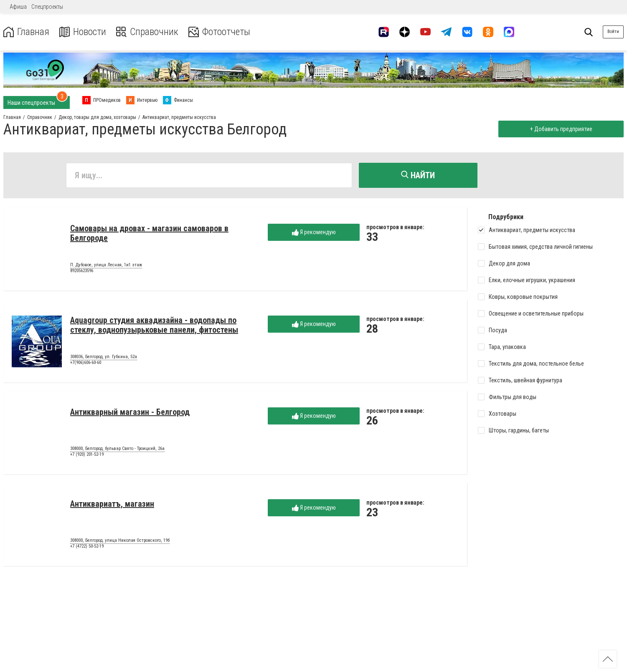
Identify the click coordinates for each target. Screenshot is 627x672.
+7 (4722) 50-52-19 (87, 546)
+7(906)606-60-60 (86, 363)
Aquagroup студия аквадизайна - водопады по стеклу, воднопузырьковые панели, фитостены (154, 325)
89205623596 (82, 271)
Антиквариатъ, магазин (112, 504)
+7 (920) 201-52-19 (87, 454)
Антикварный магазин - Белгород (130, 412)
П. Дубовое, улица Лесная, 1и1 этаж (106, 265)
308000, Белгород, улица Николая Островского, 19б (120, 541)
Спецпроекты (47, 7)
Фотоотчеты (221, 32)
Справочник (148, 32)
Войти (613, 32)
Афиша (18, 7)
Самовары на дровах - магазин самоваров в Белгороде (149, 233)
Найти (418, 175)
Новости (83, 32)
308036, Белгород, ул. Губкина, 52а (104, 357)
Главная (26, 32)
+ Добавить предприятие (561, 129)
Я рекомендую (314, 232)
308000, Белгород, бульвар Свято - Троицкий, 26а (117, 449)
